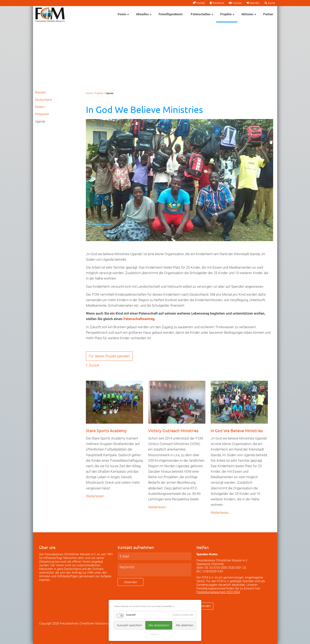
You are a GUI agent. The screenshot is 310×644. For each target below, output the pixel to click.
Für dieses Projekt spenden (109, 356)
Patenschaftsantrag (139, 319)
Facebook (219, 3)
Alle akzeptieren (159, 625)
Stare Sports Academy (106, 430)
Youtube (237, 3)
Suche (272, 3)
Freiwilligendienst (171, 14)
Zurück (94, 365)
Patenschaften (201, 14)
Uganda (40, 121)
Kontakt (201, 3)
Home (89, 93)
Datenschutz (155, 634)
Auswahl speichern (129, 625)
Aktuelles (142, 14)
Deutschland (43, 100)
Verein (122, 14)
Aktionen (247, 14)
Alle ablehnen (184, 625)
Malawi (40, 107)
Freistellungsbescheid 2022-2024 (218, 592)
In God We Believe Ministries (237, 430)
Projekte (226, 14)
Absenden (131, 582)
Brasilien (41, 92)
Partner (268, 14)
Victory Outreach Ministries (173, 430)
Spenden (255, 3)
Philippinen (42, 114)
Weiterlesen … (96, 496)
